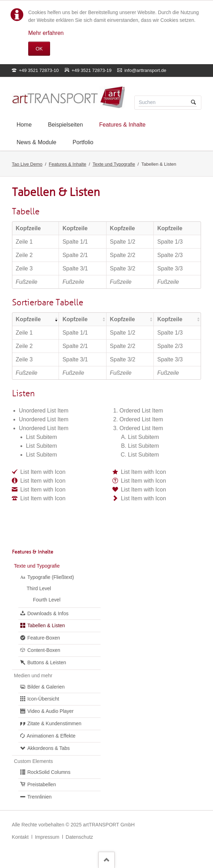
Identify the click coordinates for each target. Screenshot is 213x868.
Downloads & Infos (48, 613)
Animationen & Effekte (51, 736)
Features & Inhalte (67, 164)
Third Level (39, 588)
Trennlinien (39, 797)
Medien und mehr (33, 676)
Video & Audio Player (50, 711)
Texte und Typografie (114, 164)
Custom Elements (34, 761)
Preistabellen (41, 784)
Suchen (194, 103)
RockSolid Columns (49, 772)
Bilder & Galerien (46, 687)
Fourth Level (47, 600)
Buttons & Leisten (47, 662)
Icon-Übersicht (43, 699)
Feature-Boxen (44, 638)
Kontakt (20, 837)
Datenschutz (79, 837)
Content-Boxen (44, 650)
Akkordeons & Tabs (48, 748)
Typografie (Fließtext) (50, 577)
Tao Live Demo (27, 164)
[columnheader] (36, 319)
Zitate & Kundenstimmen (54, 723)
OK (39, 49)
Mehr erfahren (46, 33)
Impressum (47, 837)
